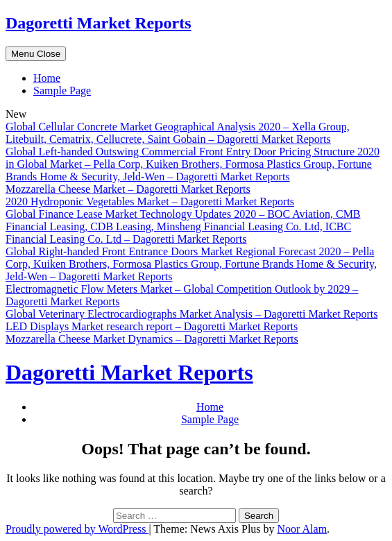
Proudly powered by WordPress (77, 529)
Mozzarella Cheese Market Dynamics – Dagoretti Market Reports (152, 339)
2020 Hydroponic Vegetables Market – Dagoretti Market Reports (150, 201)
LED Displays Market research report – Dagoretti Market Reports (152, 326)
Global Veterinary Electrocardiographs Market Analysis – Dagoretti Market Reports (191, 314)
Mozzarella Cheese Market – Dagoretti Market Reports (128, 189)
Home (47, 78)
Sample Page (62, 91)
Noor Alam (302, 529)
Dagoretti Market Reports (98, 23)
